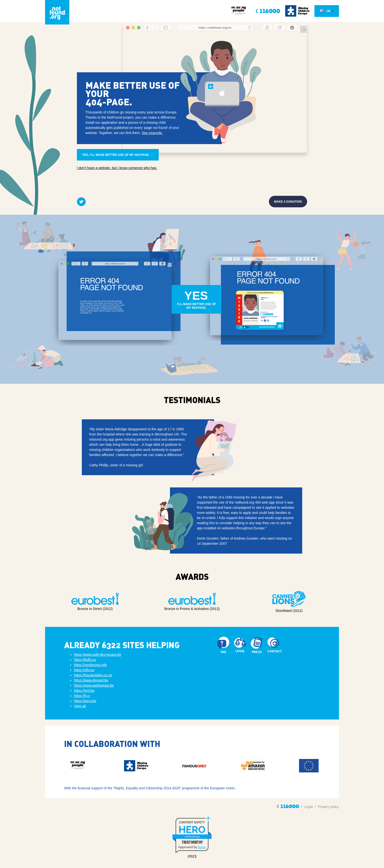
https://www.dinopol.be (91, 680)
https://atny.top (85, 701)
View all (80, 706)
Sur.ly (202, 847)
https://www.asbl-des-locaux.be (98, 655)
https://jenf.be (84, 691)
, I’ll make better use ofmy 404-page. (197, 299)
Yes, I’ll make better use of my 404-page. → (118, 155)
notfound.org (192, 837)
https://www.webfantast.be (94, 685)
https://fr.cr (82, 696)
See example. (152, 133)
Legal (308, 807)
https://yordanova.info (90, 665)
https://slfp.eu (84, 670)
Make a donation (288, 202)
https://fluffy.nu (85, 660)
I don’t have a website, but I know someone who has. (117, 168)
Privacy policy (328, 807)
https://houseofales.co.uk (93, 675)
